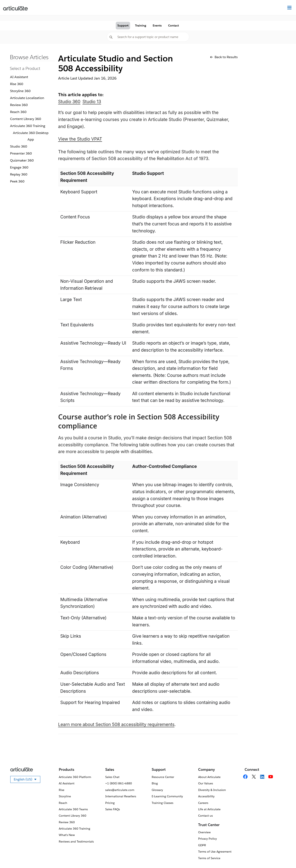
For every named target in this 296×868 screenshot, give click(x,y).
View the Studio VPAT (80, 139)
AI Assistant (19, 77)
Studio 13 (92, 102)
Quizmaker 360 (22, 160)
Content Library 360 (26, 119)
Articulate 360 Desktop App (31, 136)
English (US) (27, 780)
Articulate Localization (27, 98)
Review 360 (19, 105)
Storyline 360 (20, 91)
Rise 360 (17, 84)
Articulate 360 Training (28, 126)
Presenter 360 (21, 153)
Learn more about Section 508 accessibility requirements (116, 724)
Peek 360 (17, 181)
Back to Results (224, 57)
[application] (284, 856)
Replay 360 (19, 174)
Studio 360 (19, 146)
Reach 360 (18, 112)
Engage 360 (19, 167)
